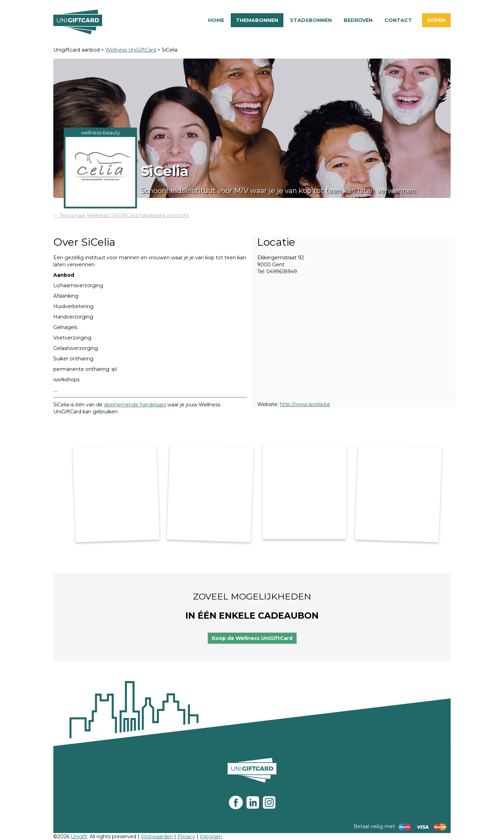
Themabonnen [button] (257, 20)
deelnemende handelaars (135, 405)
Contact (398, 20)
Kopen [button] (436, 20)
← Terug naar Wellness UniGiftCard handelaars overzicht (121, 215)
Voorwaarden (157, 837)
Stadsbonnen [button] (311, 20)
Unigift (79, 837)
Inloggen (211, 837)
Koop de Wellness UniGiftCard (252, 638)
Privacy (186, 837)
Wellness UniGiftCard (131, 50)
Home (216, 20)
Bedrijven (358, 20)
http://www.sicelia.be (305, 404)
